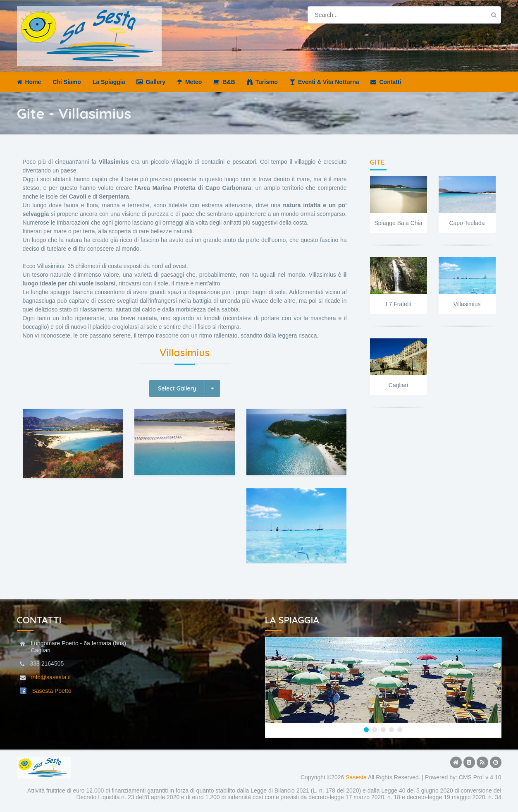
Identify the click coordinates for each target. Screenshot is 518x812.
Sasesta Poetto (52, 691)
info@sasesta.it (51, 677)
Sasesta (356, 777)
